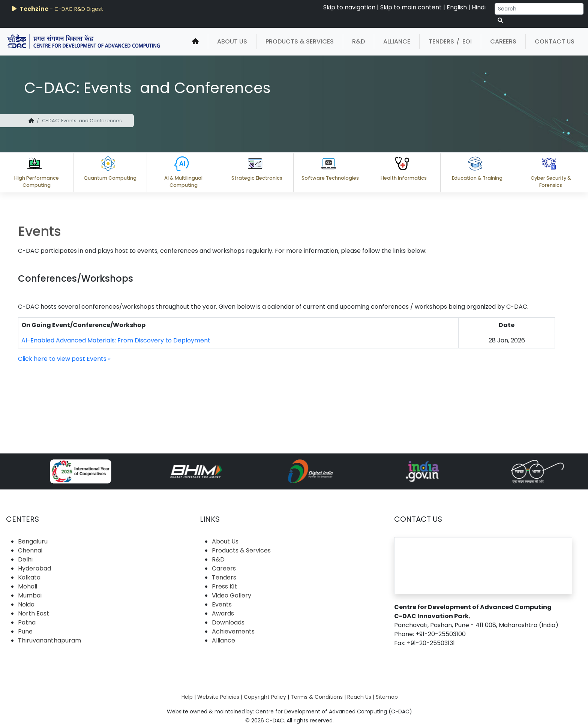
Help (187, 697)
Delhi (25, 559)
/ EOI (464, 41)
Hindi (479, 7)
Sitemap (387, 697)
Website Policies (218, 697)
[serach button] (500, 20)
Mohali (28, 586)
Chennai (30, 550)
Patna (27, 622)
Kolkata (29, 577)
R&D (358, 41)
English (457, 7)
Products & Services (300, 41)
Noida (26, 604)
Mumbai (30, 595)
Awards (223, 613)
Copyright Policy (265, 697)
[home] (195, 42)
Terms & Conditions (317, 697)
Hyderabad (34, 568)
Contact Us (555, 41)
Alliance (397, 41)
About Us (232, 41)
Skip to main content (411, 7)
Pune (25, 631)
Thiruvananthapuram (49, 640)
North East (34, 613)
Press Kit (224, 586)
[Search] (539, 9)
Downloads (228, 622)
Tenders (441, 41)
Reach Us (359, 697)
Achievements (233, 631)
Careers (503, 41)
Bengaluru (33, 541)
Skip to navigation (349, 7)
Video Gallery (232, 595)
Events (222, 604)
